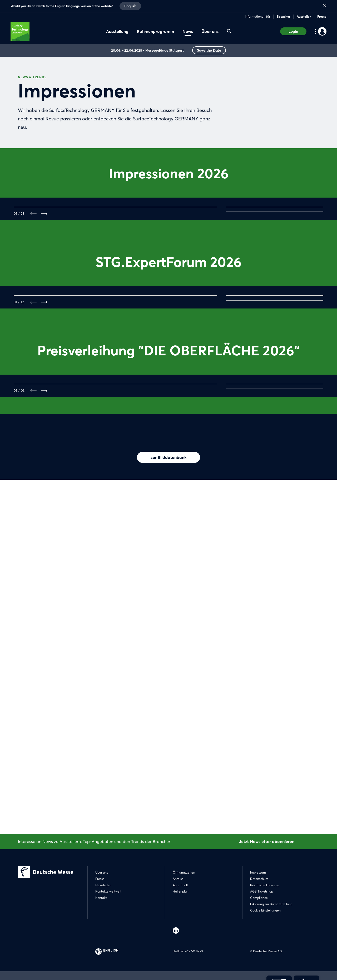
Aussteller (304, 16)
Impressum (258, 872)
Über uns (102, 872)
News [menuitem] (188, 31)
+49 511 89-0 (194, 951)
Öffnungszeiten (184, 872)
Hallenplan (181, 891)
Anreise (178, 879)
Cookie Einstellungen (265, 910)
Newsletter (103, 885)
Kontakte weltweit (108, 891)
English (130, 6)
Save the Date (209, 50)
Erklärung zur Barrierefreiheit (271, 904)
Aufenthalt (180, 885)
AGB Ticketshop (262, 891)
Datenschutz (259, 879)
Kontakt (101, 898)
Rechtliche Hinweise (265, 885)
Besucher (283, 16)
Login (293, 31)
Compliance (259, 898)
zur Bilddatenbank (169, 799)
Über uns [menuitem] (210, 31)
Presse (322, 16)
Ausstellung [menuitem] (117, 31)
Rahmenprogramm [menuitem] (155, 31)
